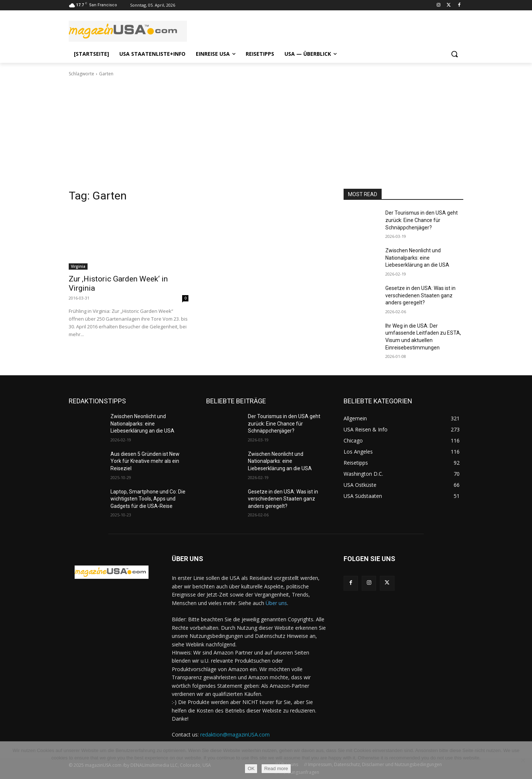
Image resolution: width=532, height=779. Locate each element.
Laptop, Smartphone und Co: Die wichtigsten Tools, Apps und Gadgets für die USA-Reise (148, 499)
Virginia (78, 266)
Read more (276, 768)
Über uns (276, 603)
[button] (454, 54)
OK (251, 768)
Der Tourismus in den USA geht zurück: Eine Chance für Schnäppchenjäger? (422, 220)
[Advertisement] (266, 133)
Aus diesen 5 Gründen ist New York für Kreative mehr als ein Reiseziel (145, 461)
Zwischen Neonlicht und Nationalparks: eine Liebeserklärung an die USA (417, 258)
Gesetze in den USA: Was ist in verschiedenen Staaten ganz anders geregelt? (420, 295)
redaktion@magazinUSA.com (235, 734)
